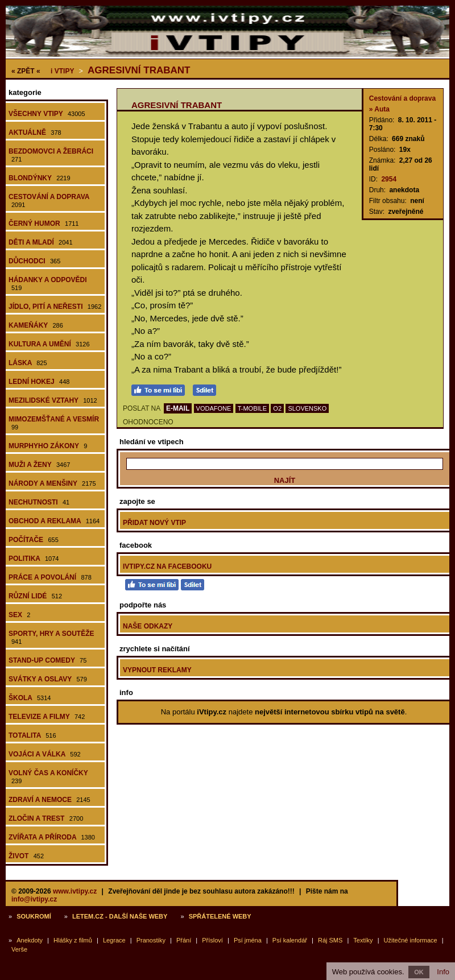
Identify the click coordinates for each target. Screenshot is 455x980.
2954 (389, 179)
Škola (30, 698)
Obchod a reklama (54, 521)
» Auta (379, 109)
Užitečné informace (411, 940)
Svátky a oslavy (48, 679)
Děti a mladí (41, 242)
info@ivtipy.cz (34, 899)
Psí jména (248, 940)
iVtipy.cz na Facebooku (167, 567)
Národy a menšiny (52, 483)
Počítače (34, 540)
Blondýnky (40, 178)
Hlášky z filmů (73, 940)
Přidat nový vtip (154, 523)
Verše (19, 949)
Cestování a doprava (49, 200)
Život (26, 856)
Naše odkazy (148, 626)
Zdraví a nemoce (49, 800)
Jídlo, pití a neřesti (55, 307)
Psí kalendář (290, 940)
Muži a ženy (39, 465)
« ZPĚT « (26, 71)
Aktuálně (35, 133)
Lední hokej (39, 382)
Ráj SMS (330, 940)
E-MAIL (178, 408)
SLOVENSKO (307, 408)
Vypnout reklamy (157, 670)
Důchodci (34, 261)
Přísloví (212, 940)
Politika (34, 559)
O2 (277, 408)
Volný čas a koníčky (48, 777)
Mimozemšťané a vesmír (54, 423)
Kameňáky (36, 325)
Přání (184, 940)
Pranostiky (151, 940)
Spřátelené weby (220, 916)
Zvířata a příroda (52, 837)
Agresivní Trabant (139, 70)
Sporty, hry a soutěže (51, 637)
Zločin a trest (46, 818)
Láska (28, 363)
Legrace (114, 940)
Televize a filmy (47, 717)
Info (443, 972)
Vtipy (62, 71)
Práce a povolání (50, 577)
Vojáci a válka (45, 754)
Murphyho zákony (48, 446)
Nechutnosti (39, 502)
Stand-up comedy (47, 660)
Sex (19, 615)
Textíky (363, 940)
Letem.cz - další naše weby (120, 916)
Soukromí (34, 916)
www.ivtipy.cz (75, 891)
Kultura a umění (49, 344)
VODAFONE (214, 408)
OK (419, 972)
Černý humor (44, 224)
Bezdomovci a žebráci (51, 155)
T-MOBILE (252, 408)
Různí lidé (35, 596)
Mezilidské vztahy (53, 400)
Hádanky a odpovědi (48, 284)
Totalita (32, 735)
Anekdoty (30, 940)
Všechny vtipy (47, 114)
